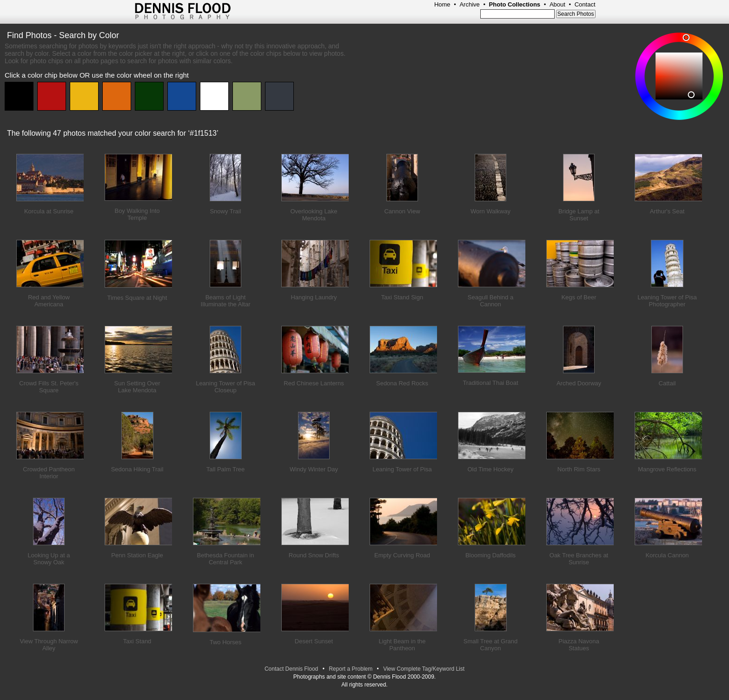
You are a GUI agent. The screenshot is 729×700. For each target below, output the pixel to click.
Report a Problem (351, 669)
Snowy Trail (225, 211)
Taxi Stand (137, 641)
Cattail (667, 383)
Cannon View (402, 211)
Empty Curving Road (402, 555)
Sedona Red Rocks (402, 383)
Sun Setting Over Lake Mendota (137, 387)
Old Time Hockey (491, 469)
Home (442, 4)
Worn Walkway (490, 211)
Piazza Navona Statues (579, 645)
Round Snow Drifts (314, 555)
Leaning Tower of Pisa (402, 469)
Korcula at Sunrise (49, 211)
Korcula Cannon (667, 555)
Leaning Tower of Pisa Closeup (225, 387)
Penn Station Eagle (137, 555)
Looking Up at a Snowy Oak (49, 559)
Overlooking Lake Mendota (314, 215)
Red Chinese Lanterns (314, 383)
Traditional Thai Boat (490, 383)
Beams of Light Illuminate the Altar (226, 301)
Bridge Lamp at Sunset (579, 215)
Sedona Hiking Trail (137, 469)
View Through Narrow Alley (49, 645)
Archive (469, 4)
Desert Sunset (314, 641)
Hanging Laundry (314, 297)
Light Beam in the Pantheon (402, 645)
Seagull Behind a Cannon (490, 301)
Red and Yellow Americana (49, 301)
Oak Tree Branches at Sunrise (579, 559)
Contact (585, 4)
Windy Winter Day (314, 469)
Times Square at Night (137, 298)
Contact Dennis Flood (291, 669)
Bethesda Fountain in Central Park (226, 559)
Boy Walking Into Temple (137, 214)
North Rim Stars (579, 469)
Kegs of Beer (579, 297)
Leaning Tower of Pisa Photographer (667, 301)
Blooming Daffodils (490, 555)
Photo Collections (515, 4)
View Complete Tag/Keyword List (424, 669)
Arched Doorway (579, 383)
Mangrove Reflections (667, 469)
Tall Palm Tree (225, 469)
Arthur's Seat (667, 211)
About (557, 4)
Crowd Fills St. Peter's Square (49, 387)
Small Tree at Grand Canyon (490, 645)
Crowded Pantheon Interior (49, 473)
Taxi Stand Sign (402, 297)
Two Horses (226, 642)
